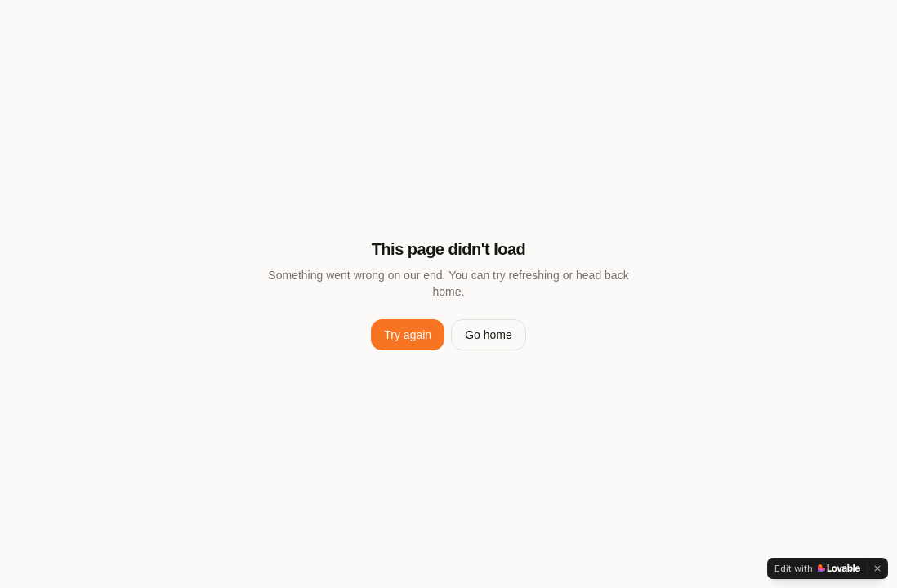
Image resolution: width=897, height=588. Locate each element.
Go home (489, 335)
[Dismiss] (877, 568)
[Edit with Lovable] (817, 568)
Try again (408, 335)
